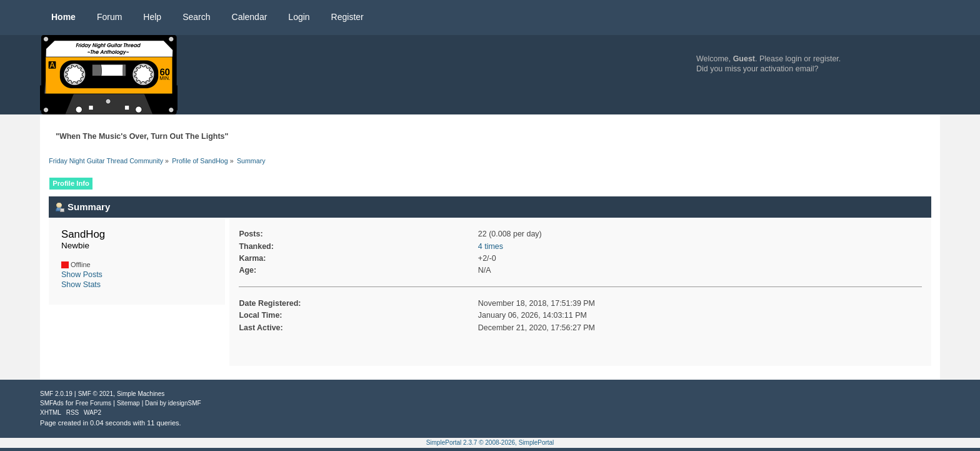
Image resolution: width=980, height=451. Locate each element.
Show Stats (81, 285)
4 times (491, 246)
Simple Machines (141, 394)
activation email (787, 69)
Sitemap (128, 403)
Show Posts (82, 275)
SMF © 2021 (96, 394)
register (826, 59)
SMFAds (52, 403)
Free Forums (93, 403)
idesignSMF (185, 403)
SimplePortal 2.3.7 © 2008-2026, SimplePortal (490, 443)
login (794, 59)
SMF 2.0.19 (56, 394)
